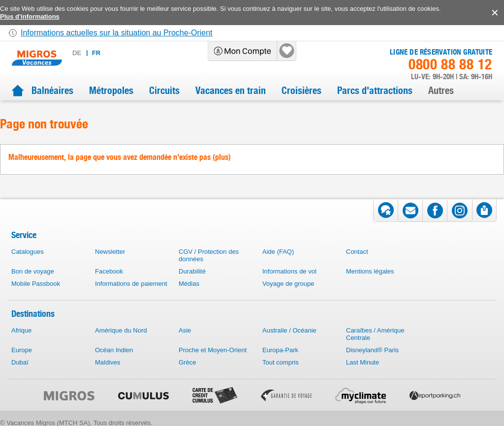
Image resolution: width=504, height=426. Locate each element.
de (77, 53)
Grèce (187, 362)
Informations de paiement (131, 284)
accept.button (494, 13)
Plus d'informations (30, 16)
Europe (22, 350)
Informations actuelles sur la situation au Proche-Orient (117, 33)
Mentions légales (370, 271)
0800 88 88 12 (450, 64)
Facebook (109, 271)
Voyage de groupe (288, 284)
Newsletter (110, 252)
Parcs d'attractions (375, 91)
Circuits (164, 91)
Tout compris (281, 362)
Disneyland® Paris (372, 350)
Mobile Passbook (36, 284)
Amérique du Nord (121, 330)
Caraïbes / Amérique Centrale (375, 334)
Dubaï (20, 362)
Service (24, 235)
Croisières (301, 91)
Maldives (108, 362)
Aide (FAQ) (278, 252)
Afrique (21, 330)
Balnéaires (52, 91)
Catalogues (28, 252)
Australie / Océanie (289, 330)
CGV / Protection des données (209, 255)
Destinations (33, 314)
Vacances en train (231, 91)
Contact (357, 252)
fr (96, 53)
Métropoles (111, 91)
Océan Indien (114, 350)
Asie (185, 330)
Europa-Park (280, 350)
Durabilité (192, 271)
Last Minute (362, 362)
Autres (441, 91)
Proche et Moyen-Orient (213, 350)
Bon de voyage (33, 271)
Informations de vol (289, 271)
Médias (189, 284)
